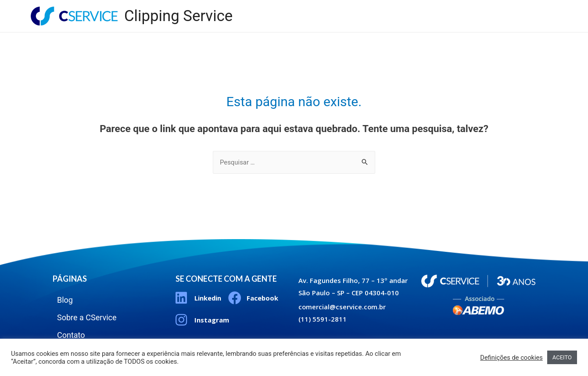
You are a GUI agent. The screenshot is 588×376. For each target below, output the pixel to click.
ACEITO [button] (562, 357)
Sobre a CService (469, 9)
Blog (414, 9)
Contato (530, 9)
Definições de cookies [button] (511, 358)
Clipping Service (179, 16)
